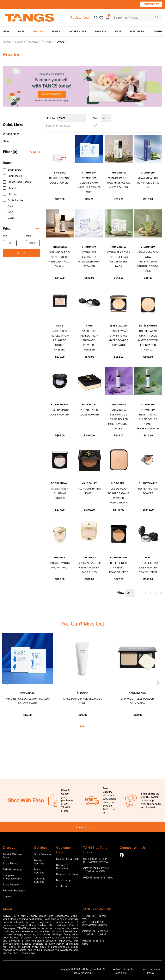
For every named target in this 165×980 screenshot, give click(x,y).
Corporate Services (40, 880)
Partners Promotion (14, 891)
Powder (61, 42)
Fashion (101, 31)
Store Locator (11, 885)
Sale (6, 141)
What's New (11, 134)
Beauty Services (39, 862)
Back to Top (82, 827)
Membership (63, 880)
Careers (7, 897)
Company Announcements (12, 877)
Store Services (43, 854)
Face (48, 42)
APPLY (21, 253)
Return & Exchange (68, 874)
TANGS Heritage (13, 870)
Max (28, 236)
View (126, 593)
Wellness (137, 31)
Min (5, 236)
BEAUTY (38, 31)
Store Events (11, 864)
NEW (6, 31)
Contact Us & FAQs (68, 859)
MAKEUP (35, 42)
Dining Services (39, 871)
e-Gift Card (63, 886)
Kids (118, 31)
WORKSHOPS (77, 31)
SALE (21, 31)
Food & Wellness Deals (13, 856)
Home (7, 42)
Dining (157, 31)
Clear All (35, 152)
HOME (56, 31)
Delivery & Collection (62, 867)
